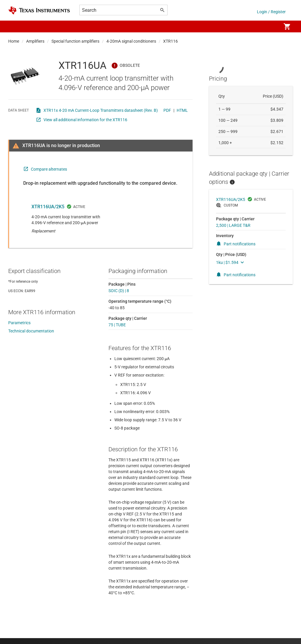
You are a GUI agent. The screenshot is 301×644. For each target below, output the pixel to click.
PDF (167, 110)
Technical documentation (31, 331)
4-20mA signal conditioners (131, 41)
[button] (14, 26)
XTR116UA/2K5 (48, 207)
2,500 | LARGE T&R (233, 225)
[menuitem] (270, 26)
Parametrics (19, 323)
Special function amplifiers (75, 41)
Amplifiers (35, 41)
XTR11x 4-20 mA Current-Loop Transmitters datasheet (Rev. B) (101, 110)
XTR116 (170, 41)
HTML (182, 110)
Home (14, 41)
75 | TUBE (117, 325)
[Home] (39, 10)
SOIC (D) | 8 (119, 291)
